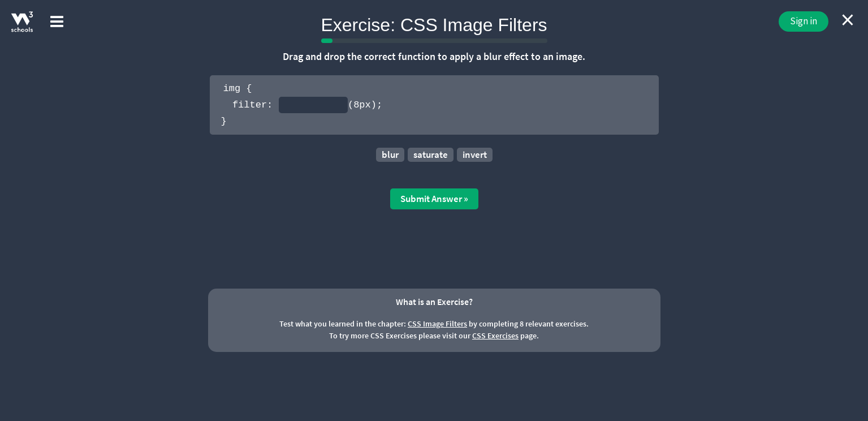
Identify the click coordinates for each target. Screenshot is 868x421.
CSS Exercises (495, 336)
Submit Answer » (434, 199)
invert (475, 154)
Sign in (804, 21)
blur (390, 154)
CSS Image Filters (437, 324)
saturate (431, 154)
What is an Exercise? (434, 302)
